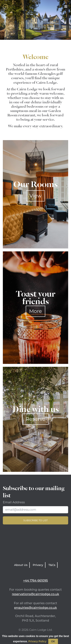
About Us (21, 565)
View (35, 196)
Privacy (38, 565)
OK (53, 641)
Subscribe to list (35, 520)
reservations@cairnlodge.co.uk (35, 594)
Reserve (35, 419)
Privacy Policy (37, 641)
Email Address (14, 502)
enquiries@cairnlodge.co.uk (36, 608)
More (35, 311)
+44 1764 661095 (35, 581)
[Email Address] (35, 510)
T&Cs (52, 565)
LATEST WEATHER (35, 544)
